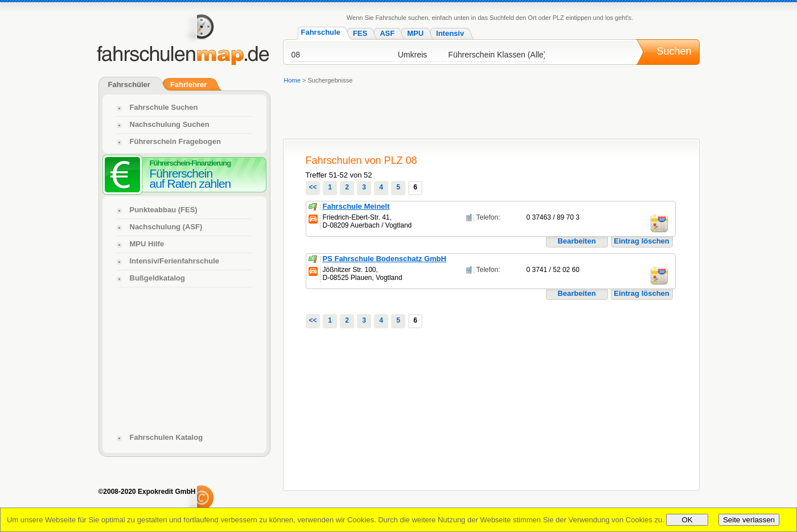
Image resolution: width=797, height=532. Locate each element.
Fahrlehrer (188, 84)
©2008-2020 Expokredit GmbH (147, 492)
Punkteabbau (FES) (164, 210)
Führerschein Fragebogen (175, 141)
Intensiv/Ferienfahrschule (175, 261)
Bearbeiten (576, 241)
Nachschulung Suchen (170, 124)
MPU (415, 33)
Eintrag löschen (642, 241)
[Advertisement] (491, 113)
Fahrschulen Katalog (167, 437)
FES (360, 33)
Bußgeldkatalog (158, 278)
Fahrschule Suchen (164, 107)
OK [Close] (687, 520)
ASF (387, 33)
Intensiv (450, 33)
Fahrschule (321, 32)
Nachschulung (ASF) (166, 227)
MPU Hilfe (147, 244)
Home (292, 80)
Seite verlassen (749, 520)
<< (313, 187)
